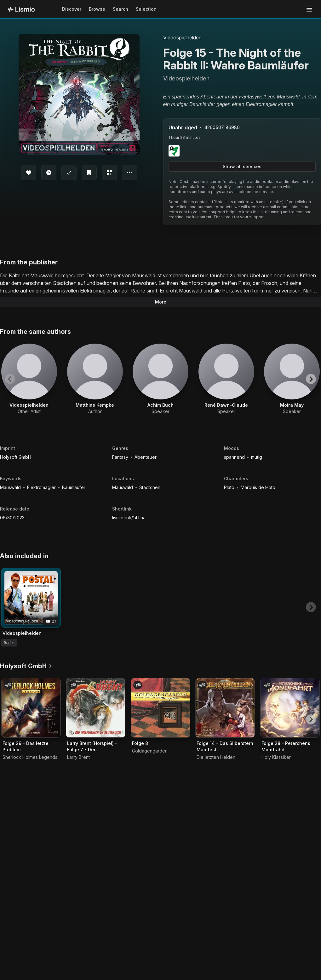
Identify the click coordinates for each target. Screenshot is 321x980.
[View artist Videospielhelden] (29, 379)
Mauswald (11, 487)
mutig (257, 457)
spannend (235, 457)
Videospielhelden (182, 38)
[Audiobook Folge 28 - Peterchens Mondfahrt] (290, 708)
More (161, 302)
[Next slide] (311, 379)
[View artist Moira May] (292, 379)
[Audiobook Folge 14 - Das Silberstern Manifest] (225, 708)
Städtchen (150, 487)
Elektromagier (42, 487)
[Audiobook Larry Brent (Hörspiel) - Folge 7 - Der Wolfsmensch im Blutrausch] (96, 708)
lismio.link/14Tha (129, 518)
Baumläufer (74, 487)
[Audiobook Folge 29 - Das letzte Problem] (31, 708)
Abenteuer (146, 457)
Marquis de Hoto (258, 487)
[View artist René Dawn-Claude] (226, 379)
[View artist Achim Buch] (160, 379)
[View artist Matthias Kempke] (95, 379)
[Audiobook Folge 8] (160, 708)
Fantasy (121, 457)
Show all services (242, 166)
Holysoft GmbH (16, 457)
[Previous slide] (10, 379)
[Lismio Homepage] (21, 9)
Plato (230, 487)
